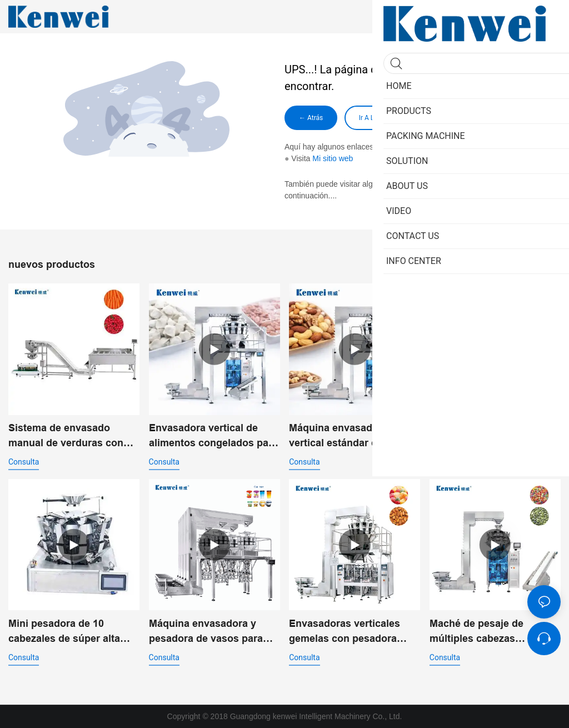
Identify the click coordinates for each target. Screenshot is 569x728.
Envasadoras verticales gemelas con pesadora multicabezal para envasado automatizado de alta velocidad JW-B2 (353, 632)
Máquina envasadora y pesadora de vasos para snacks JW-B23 (206, 632)
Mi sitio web (333, 158)
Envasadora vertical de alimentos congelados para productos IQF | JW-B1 (213, 437)
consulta (24, 462)
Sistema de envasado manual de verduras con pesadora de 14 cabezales (70, 437)
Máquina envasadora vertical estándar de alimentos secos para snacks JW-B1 (340, 437)
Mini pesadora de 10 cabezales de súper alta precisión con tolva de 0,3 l (72, 632)
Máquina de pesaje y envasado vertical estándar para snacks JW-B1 (494, 437)
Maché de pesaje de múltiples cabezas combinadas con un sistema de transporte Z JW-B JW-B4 (486, 632)
